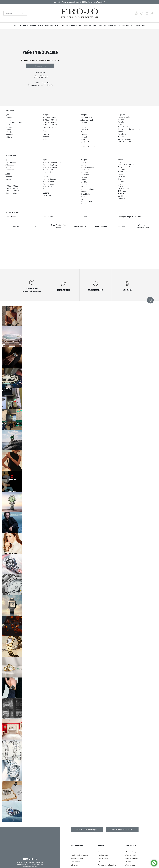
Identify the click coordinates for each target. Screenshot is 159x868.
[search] (24, 13)
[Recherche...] (12, 13)
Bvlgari (83, 179)
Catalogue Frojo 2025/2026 (129, 216)
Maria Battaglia (124, 117)
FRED (83, 139)
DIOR (83, 187)
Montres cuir (48, 186)
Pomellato (122, 134)
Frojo (82, 199)
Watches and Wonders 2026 (134, 25)
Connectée (10, 170)
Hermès (84, 204)
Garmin (84, 192)
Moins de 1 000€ (50, 117)
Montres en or (48, 181)
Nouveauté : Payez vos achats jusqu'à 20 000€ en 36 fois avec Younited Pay (79, 2)
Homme (46, 134)
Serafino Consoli (124, 139)
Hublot (121, 159)
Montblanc (122, 124)
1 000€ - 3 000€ (50, 120)
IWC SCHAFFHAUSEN (127, 164)
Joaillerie (49, 25)
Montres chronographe (52, 162)
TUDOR (121, 193)
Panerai (121, 181)
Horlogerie (59, 25)
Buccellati (84, 125)
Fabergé (84, 137)
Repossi (121, 136)
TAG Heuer (122, 191)
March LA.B (123, 172)
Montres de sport (50, 172)
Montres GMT (48, 170)
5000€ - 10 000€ (13, 191)
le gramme (122, 115)
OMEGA (121, 176)
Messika (121, 122)
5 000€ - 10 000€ (50, 125)
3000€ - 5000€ (12, 188)
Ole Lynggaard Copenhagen (129, 129)
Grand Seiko (85, 194)
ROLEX (83, 162)
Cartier (83, 165)
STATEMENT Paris (125, 141)
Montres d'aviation (50, 167)
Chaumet (84, 130)
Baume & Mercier (87, 167)
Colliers (8, 130)
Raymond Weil (124, 189)
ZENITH (121, 196)
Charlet (83, 127)
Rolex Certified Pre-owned (31, 25)
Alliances (9, 117)
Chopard (84, 132)
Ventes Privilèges (90, 25)
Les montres (48, 196)
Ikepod (121, 162)
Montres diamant (50, 179)
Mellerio (121, 119)
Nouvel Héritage (124, 127)
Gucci (83, 144)
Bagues (8, 120)
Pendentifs (9, 135)
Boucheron (85, 122)
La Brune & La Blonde (89, 147)
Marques (102, 25)
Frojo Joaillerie (86, 117)
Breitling (84, 177)
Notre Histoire (11, 216)
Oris (120, 179)
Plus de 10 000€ (49, 127)
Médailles (9, 132)
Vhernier (121, 144)
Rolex (16, 25)
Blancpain (84, 172)
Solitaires (9, 137)
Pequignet (122, 184)
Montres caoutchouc (51, 189)
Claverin (84, 135)
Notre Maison (114, 25)
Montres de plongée (51, 165)
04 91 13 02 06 (42, 83)
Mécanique (10, 165)
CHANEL (84, 182)
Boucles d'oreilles (12, 125)
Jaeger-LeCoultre (125, 167)
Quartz (8, 167)
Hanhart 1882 (86, 201)
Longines (121, 169)
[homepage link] (79, 13)
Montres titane (49, 184)
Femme (46, 137)
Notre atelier (48, 216)
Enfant (45, 139)
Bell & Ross (85, 170)
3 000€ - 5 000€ (50, 122)
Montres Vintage (74, 25)
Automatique (10, 162)
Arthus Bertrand (87, 120)
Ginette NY (85, 142)
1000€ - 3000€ (12, 186)
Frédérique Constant (88, 189)
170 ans (84, 216)
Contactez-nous (40, 66)
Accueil (16, 226)
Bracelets (9, 127)
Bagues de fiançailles (14, 122)
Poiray (120, 132)
